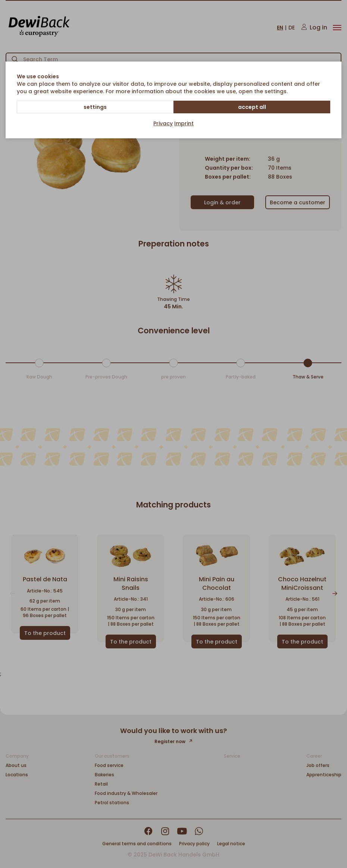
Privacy (163, 123)
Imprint (184, 123)
